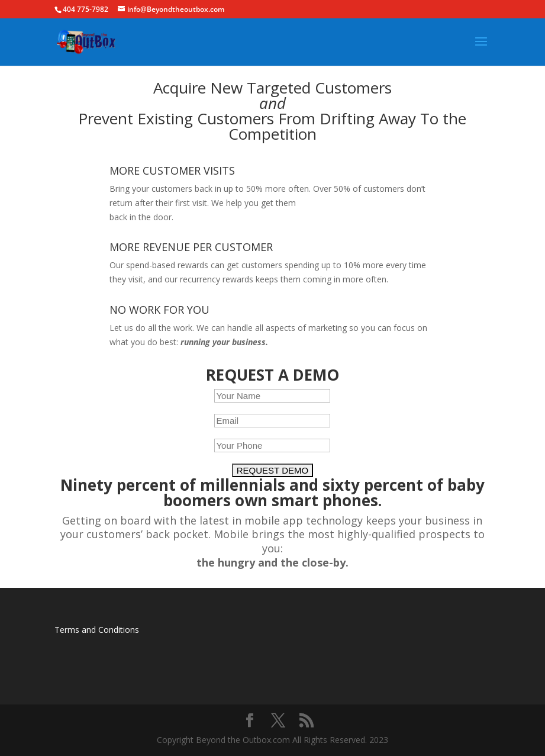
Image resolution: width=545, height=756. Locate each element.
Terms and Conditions (97, 630)
